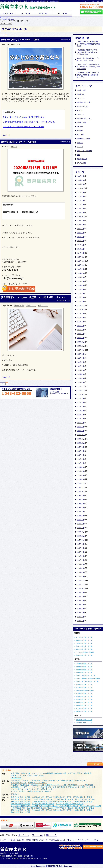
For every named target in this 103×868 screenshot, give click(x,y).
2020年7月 (80, 407)
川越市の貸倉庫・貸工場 (84, 684)
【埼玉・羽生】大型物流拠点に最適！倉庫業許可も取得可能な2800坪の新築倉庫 (88, 67)
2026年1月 (80, 184)
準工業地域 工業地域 (20, 781)
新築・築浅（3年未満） (57, 787)
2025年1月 (80, 213)
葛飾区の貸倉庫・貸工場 (84, 649)
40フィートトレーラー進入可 (34, 787)
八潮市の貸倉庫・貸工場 (84, 664)
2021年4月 (80, 374)
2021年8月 (80, 358)
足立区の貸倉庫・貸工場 (84, 637)
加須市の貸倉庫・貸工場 (84, 702)
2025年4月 (80, 204)
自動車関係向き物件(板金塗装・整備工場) (59, 773)
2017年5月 (80, 560)
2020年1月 (80, 431)
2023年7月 (80, 277)
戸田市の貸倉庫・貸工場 (84, 673)
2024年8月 (80, 225)
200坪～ (22, 791)
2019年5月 (80, 463)
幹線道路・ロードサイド (38, 783)
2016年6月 (80, 601)
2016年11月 (81, 584)
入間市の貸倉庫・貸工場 (84, 699)
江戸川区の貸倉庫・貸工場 (85, 652)
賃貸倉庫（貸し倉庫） (84, 102)
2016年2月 (80, 617)
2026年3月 (80, 176)
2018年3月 (80, 520)
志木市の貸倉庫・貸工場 (84, 708)
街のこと (80, 110)
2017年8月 (80, 548)
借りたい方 (24, 835)
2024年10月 (81, 217)
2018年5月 (80, 512)
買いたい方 (38, 835)
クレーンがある (80, 781)
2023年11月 (81, 261)
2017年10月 (81, 540)
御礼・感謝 (80, 135)
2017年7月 (80, 552)
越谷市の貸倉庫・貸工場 (84, 693)
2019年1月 (80, 479)
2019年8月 (80, 451)
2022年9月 (80, 314)
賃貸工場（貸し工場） (84, 119)
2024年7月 (80, 229)
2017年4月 (80, 564)
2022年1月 (80, 338)
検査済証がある (74, 787)
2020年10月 (81, 394)
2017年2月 (80, 572)
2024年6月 (80, 233)
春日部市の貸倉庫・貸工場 (85, 690)
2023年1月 (80, 301)
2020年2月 (80, 427)
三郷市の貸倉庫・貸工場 (84, 667)
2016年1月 (80, 621)
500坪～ (39, 791)
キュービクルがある (19, 783)
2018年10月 (81, 491)
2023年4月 (80, 289)
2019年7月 (80, 455)
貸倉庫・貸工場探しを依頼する (37, 840)
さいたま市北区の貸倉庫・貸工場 (87, 682)
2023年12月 (81, 257)
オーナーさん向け (83, 106)
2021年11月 (81, 346)
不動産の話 (19, 306)
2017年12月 (81, 532)
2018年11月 (81, 487)
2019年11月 (81, 439)
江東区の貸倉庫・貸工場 (84, 643)
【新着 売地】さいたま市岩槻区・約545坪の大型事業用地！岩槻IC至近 (88, 44)
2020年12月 (81, 386)
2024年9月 (80, 221)
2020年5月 (80, 415)
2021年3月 (80, 378)
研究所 (41, 775)
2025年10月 (81, 188)
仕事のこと (31, 306)
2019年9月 (80, 447)
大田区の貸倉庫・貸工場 (84, 655)
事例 (78, 155)
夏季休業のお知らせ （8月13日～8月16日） (19, 142)
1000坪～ (47, 791)
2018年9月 (80, 496)
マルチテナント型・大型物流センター (39, 789)
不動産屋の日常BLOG (8, 19)
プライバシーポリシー (90, 1)
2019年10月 (81, 443)
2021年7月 (80, 362)
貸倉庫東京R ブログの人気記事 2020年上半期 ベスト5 (33, 297)
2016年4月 (80, 609)
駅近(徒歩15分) (37, 785)
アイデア (80, 147)
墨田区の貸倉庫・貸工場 (84, 646)
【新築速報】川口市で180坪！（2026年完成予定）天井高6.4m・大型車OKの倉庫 (88, 52)
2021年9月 (80, 354)
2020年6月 (80, 411)
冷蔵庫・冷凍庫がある (51, 781)
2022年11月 (81, 306)
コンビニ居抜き (17, 789)
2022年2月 (80, 334)
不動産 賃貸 (15, 45)
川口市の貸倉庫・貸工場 (84, 670)
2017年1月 (80, 576)
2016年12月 (81, 580)
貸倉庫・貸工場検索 (18, 840)
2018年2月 (80, 524)
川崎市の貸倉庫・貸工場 (84, 720)
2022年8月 (80, 318)
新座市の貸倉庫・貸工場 (84, 711)
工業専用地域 (35, 781)
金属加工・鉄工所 (18, 775)
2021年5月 (80, 370)
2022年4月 (80, 326)
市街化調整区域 (82, 159)
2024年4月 (80, 241)
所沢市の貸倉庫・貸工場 (84, 687)
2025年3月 (80, 209)
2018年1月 (80, 528)
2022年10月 (81, 310)
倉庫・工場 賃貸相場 (84, 151)
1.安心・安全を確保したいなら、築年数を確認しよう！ (24, 117)
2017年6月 (80, 556)
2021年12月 (81, 342)
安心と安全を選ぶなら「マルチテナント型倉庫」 (21, 40)
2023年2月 (80, 297)
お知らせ (14, 147)
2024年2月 (80, 249)
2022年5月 (80, 322)
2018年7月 (80, 504)
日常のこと (43, 306)
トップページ (4, 17)
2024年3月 (80, 245)
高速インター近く (88, 787)
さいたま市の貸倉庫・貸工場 (86, 676)
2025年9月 (80, 192)
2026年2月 (80, 180)
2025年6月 (80, 200)
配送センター (32, 775)
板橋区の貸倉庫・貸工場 (84, 640)
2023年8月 (80, 273)
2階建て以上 (25, 785)
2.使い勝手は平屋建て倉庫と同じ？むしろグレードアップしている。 (30, 122)
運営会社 (101, 1)
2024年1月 (80, 253)
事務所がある (66, 781)
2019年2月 (80, 475)
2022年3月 (80, 330)
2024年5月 (80, 237)
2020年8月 (80, 403)
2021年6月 (80, 366)
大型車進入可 (16, 787)
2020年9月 (80, 398)
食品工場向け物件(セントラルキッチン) (26, 773)
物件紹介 (80, 127)
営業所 (80, 773)
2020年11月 (81, 390)
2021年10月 (81, 350)
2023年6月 (80, 281)
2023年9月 (80, 269)
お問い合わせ (70, 840)
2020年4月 (80, 419)
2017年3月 (80, 568)
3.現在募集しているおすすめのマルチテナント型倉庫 (24, 127)
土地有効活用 (81, 163)
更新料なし (15, 794)
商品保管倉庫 (16, 778)
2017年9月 (80, 544)
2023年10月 (81, 265)
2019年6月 (80, 459)
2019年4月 (80, 467)
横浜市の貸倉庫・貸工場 (84, 723)
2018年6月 (80, 508)
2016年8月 (80, 597)
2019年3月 (80, 471)
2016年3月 (80, 613)
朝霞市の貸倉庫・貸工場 (84, 705)
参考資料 (80, 131)
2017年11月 (81, 536)
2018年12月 (81, 483)
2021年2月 (80, 382)
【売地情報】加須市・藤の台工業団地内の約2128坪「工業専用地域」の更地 (88, 75)
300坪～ (31, 791)
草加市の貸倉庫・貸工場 (84, 696)
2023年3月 (80, 293)
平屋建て (14, 785)
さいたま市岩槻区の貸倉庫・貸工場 (88, 679)
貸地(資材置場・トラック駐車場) (79, 785)
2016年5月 (80, 605)
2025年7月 (80, 196)
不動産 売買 (81, 123)
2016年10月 (81, 588)
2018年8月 (80, 500)
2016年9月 (80, 593)
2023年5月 (80, 285)
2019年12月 (81, 435)
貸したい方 (51, 835)
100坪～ (14, 791)
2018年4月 (80, 516)
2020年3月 (80, 423)
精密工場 (88, 773)
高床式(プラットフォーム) (55, 785)
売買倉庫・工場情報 (83, 139)
